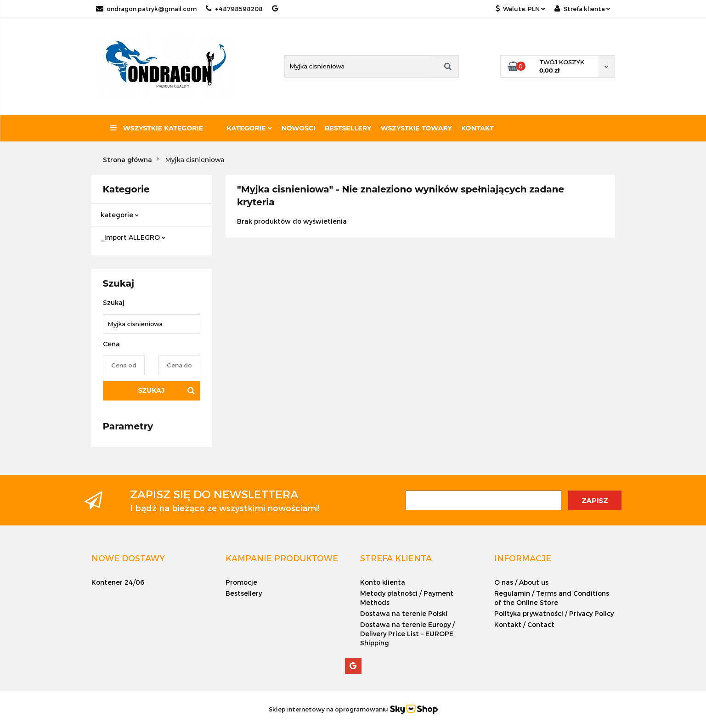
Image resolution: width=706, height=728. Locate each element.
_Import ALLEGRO (133, 237)
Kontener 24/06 (118, 582)
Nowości (299, 128)
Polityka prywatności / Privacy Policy (554, 613)
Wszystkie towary (417, 128)
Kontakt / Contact (524, 624)
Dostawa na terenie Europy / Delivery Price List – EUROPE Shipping (407, 634)
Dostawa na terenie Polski (404, 613)
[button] (128, 558)
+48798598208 (234, 9)
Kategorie (250, 128)
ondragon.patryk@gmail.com (146, 9)
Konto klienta (383, 582)
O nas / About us (521, 582)
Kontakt (477, 128)
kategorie (120, 215)
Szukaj (152, 390)
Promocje (241, 582)
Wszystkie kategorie (157, 128)
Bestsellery (348, 128)
